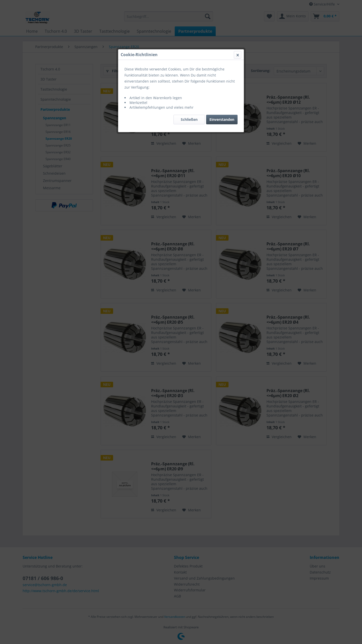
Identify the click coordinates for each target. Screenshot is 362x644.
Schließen (189, 119)
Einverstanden (222, 119)
